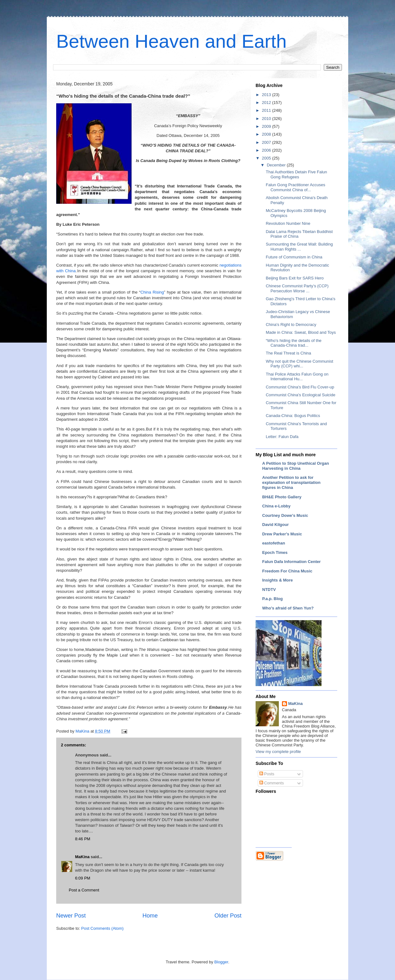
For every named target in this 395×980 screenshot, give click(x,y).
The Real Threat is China (288, 353)
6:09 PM (83, 878)
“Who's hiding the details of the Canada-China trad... (293, 343)
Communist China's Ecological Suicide (300, 395)
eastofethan (274, 543)
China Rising (152, 292)
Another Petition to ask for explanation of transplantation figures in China (291, 482)
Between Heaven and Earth (171, 41)
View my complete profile (278, 752)
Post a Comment (84, 890)
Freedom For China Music (287, 571)
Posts (267, 774)
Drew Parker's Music (282, 534)
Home (150, 916)
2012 (267, 103)
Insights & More (278, 580)
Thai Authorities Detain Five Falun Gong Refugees (296, 174)
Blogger (221, 962)
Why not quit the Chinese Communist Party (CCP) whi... (299, 364)
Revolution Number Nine (288, 223)
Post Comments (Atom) (103, 928)
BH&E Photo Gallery (282, 497)
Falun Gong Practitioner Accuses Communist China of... (295, 187)
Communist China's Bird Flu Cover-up (300, 387)
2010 (267, 119)
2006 (267, 150)
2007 (267, 142)
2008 (267, 134)
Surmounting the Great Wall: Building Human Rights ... (299, 247)
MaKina (82, 857)
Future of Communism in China (294, 257)
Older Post (228, 916)
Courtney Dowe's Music (285, 515)
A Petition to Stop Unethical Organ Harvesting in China (296, 466)
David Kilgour (276, 525)
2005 (267, 158)
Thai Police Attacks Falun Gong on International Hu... (297, 377)
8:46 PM (83, 839)
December (277, 165)
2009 (267, 126)
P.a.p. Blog (273, 599)
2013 (267, 95)
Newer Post (71, 916)
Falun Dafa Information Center (291, 562)
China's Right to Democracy (291, 325)
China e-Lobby (276, 506)
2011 (267, 110)
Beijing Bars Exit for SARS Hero (295, 278)
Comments (272, 783)
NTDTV (269, 590)
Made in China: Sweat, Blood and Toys (301, 332)
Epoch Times (275, 552)
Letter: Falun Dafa (282, 437)
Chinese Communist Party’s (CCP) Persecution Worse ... (297, 288)
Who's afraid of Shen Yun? (288, 608)
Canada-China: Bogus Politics (293, 416)
